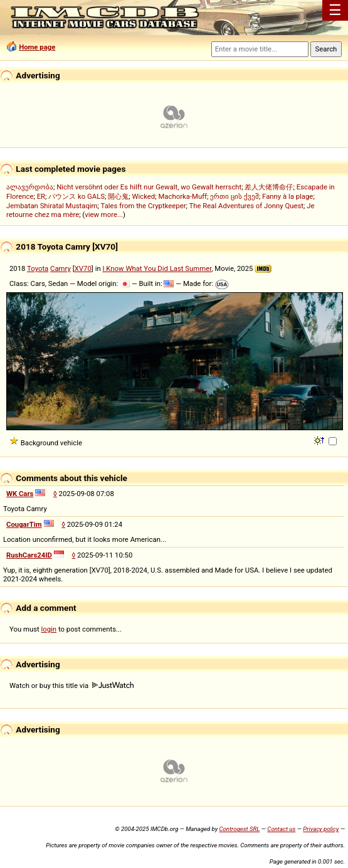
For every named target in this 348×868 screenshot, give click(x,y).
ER (41, 196)
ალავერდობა (30, 187)
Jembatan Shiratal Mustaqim (52, 206)
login (49, 629)
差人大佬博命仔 (269, 187)
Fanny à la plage (287, 196)
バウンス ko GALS (76, 196)
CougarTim (24, 524)
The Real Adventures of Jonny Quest (246, 206)
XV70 (83, 268)
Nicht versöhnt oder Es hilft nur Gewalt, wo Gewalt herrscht (149, 187)
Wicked (143, 196)
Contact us (281, 829)
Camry (61, 268)
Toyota (38, 268)
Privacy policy (321, 829)
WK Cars (20, 494)
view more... (104, 214)
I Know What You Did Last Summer (157, 268)
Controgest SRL (239, 829)
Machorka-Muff (182, 196)
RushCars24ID (29, 555)
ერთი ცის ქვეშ (235, 196)
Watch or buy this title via (71, 685)
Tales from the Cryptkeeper (144, 206)
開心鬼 (118, 196)
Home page (37, 47)
